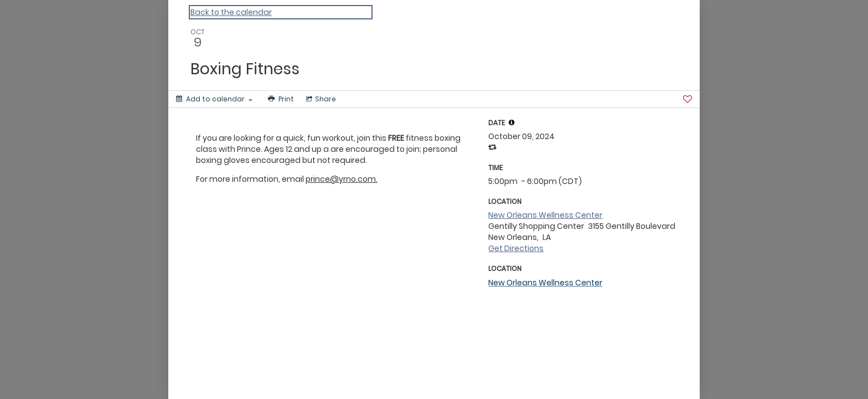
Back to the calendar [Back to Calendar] (231, 12)
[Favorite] (688, 99)
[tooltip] (512, 122)
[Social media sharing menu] (320, 99)
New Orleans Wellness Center (545, 215)
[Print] (280, 99)
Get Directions (516, 248)
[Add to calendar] (214, 99)
